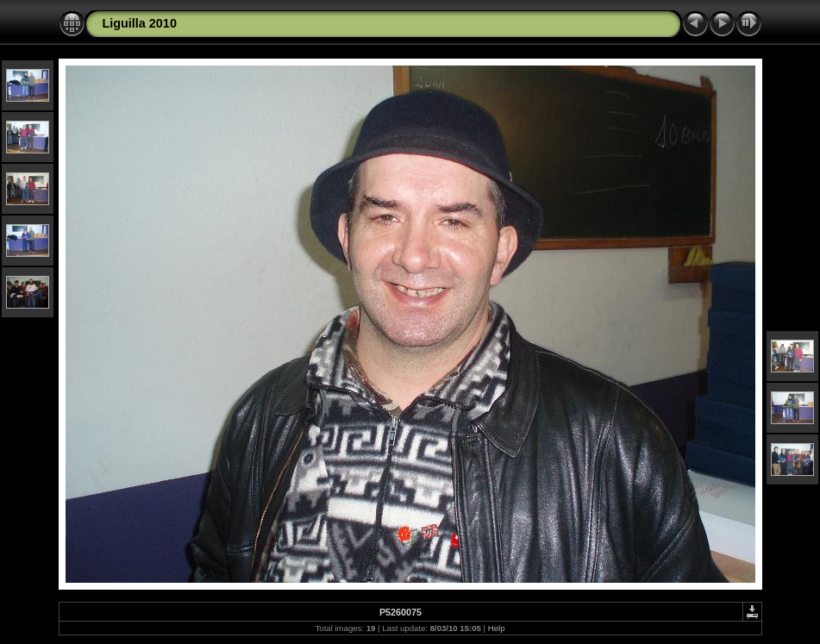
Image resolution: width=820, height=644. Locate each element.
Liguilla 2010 (140, 23)
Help (497, 628)
